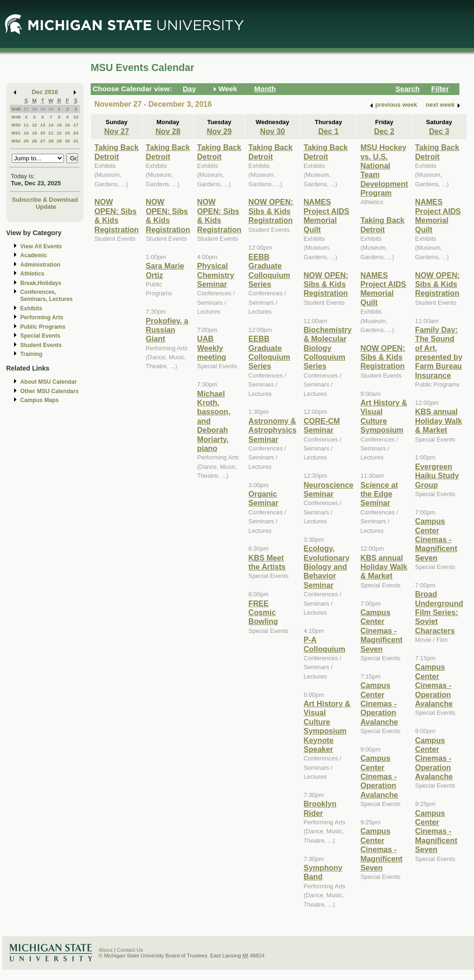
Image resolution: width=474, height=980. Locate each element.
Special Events (40, 336)
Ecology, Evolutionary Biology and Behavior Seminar (326, 567)
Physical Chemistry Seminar (216, 275)
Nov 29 (219, 131)
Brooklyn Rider (320, 808)
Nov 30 (272, 131)
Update (46, 207)
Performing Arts (42, 317)
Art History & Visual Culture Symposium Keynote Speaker (327, 726)
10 (76, 117)
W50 (16, 125)
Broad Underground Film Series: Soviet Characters (439, 612)
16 (67, 125)
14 (51, 125)
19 (35, 133)
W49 (16, 117)
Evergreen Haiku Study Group (437, 476)
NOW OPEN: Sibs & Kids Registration (117, 215)
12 (35, 125)
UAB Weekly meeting (212, 348)
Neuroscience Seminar (328, 489)
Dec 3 (439, 131)
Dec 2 (384, 131)
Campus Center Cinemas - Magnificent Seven (381, 631)
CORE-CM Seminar (322, 425)
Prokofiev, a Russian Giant (167, 330)
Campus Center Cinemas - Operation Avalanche (379, 703)
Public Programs (43, 327)
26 (35, 141)
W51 (16, 133)
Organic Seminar (264, 498)
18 (26, 133)
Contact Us (130, 950)
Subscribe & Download (45, 200)
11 (26, 125)
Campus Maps (39, 400)
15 (59, 125)
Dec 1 (329, 131)
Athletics (32, 274)
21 (51, 133)
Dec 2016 (45, 92)
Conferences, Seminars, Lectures (47, 296)
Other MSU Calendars (50, 391)
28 (35, 109)
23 (67, 133)
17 (76, 125)
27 (26, 109)
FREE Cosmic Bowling (263, 612)
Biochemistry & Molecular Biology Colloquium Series (327, 348)
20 (43, 133)
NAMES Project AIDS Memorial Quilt (326, 215)
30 (51, 109)
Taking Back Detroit (117, 152)
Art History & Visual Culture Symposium (384, 416)
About (106, 950)
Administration (40, 265)
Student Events (41, 345)
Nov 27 (117, 131)
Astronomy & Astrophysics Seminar (272, 430)
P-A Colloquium (324, 644)
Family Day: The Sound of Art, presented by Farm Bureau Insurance (439, 352)
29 (43, 109)
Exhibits (31, 308)
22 (59, 133)
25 (26, 141)
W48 (16, 109)
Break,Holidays (41, 283)
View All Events (41, 246)
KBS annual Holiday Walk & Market (384, 567)
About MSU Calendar (48, 382)
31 (76, 141)
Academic (34, 255)
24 (76, 133)
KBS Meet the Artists (267, 562)
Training (31, 354)
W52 (16, 141)
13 (43, 125)
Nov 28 (168, 131)
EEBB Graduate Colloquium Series (269, 270)
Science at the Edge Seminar (379, 494)
